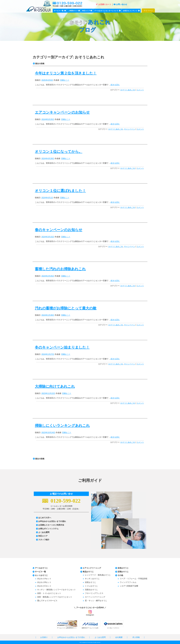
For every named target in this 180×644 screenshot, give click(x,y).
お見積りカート (104, 4)
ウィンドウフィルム (128, 582)
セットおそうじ (41, 575)
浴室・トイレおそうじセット (49, 593)
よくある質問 (44, 532)
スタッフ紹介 (44, 540)
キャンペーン (130, 129)
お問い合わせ (120, 4)
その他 (120, 575)
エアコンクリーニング (92, 568)
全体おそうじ (123, 568)
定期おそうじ (123, 572)
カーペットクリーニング (95, 597)
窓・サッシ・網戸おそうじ (96, 601)
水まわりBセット (44, 582)
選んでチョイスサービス (47, 601)
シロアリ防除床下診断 (129, 586)
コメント (140, 90)
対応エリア (43, 536)
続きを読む (115, 85)
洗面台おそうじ (91, 590)
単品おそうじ (88, 572)
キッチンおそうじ (92, 579)
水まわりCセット (44, 586)
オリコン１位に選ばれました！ (60, 191)
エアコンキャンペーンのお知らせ (62, 112)
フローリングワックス (94, 593)
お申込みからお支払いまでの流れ (52, 521)
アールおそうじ (41, 568)
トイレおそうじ (91, 586)
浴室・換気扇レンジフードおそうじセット (55, 597)
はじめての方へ (45, 518)
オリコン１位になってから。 (59, 152)
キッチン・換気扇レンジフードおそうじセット (56, 590)
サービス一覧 (40, 572)
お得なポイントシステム (48, 529)
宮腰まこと (65, 80)
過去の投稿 (39, 64)
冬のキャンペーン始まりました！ (62, 347)
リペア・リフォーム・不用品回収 (134, 579)
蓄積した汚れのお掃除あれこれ (60, 269)
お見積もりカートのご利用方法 (51, 525)
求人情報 (136, 637)
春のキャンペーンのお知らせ (59, 230)
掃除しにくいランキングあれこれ (62, 426)
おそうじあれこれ (128, 90)
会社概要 (119, 637)
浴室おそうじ (90, 582)
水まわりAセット (44, 579)
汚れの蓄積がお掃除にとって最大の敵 (66, 308)
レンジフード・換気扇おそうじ (98, 575)
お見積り (44, 637)
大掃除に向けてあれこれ (55, 386)
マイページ (148, 10)
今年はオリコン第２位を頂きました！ (66, 73)
